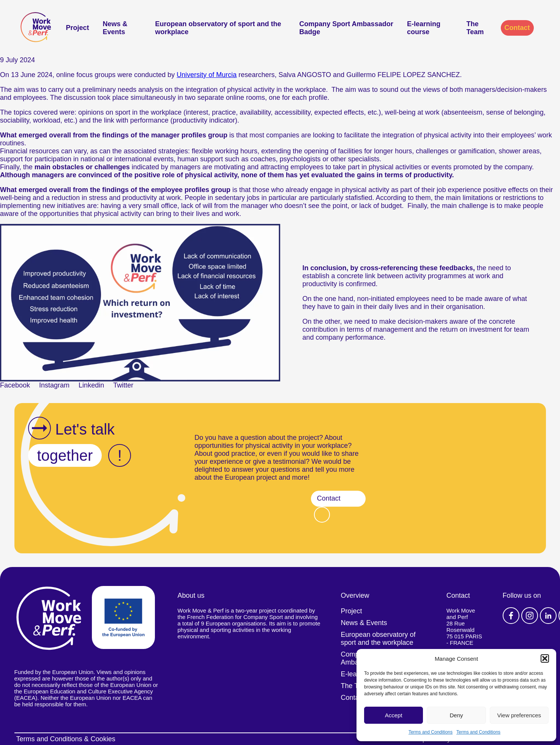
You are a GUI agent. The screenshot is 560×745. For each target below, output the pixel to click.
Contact (517, 28)
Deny (456, 715)
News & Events (115, 28)
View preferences (519, 715)
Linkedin (548, 616)
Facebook (511, 616)
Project (78, 28)
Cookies (103, 739)
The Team (475, 28)
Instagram (530, 616)
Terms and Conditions (431, 732)
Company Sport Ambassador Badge (346, 28)
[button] (545, 658)
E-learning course (424, 28)
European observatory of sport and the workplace (218, 28)
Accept (394, 715)
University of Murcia (207, 75)
